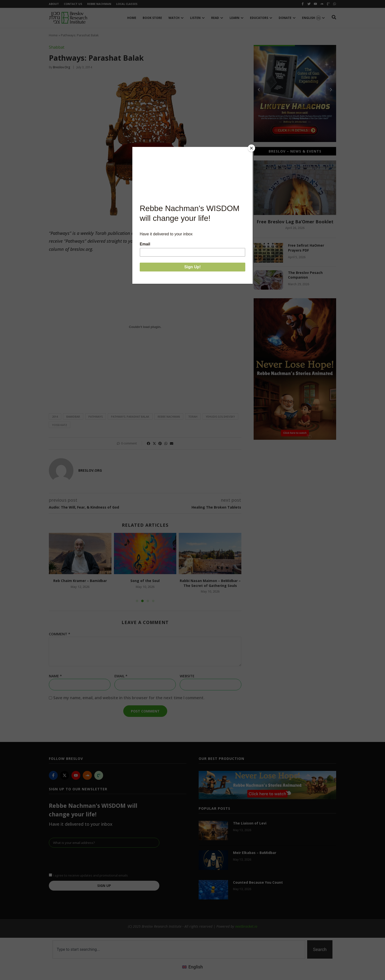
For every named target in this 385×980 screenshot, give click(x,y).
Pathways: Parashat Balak (130, 417)
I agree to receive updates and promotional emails (90, 875)
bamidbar (73, 417)
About (54, 4)
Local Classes (127, 4)
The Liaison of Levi (250, 823)
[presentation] (86, 860)
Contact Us (73, 4)
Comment (60, 634)
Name (55, 676)
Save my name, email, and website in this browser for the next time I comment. (129, 698)
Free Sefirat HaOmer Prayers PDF (306, 248)
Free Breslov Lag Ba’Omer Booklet (295, 222)
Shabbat (57, 47)
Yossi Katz (60, 425)
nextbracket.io (246, 926)
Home (53, 35)
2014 (55, 417)
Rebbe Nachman (99, 4)
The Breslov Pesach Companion (305, 275)
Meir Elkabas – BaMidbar (255, 853)
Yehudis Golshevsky (220, 417)
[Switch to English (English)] (192, 967)
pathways (96, 417)
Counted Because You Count (258, 882)
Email (121, 676)
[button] (149, 443)
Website (187, 676)
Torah (193, 417)
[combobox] (179, 949)
